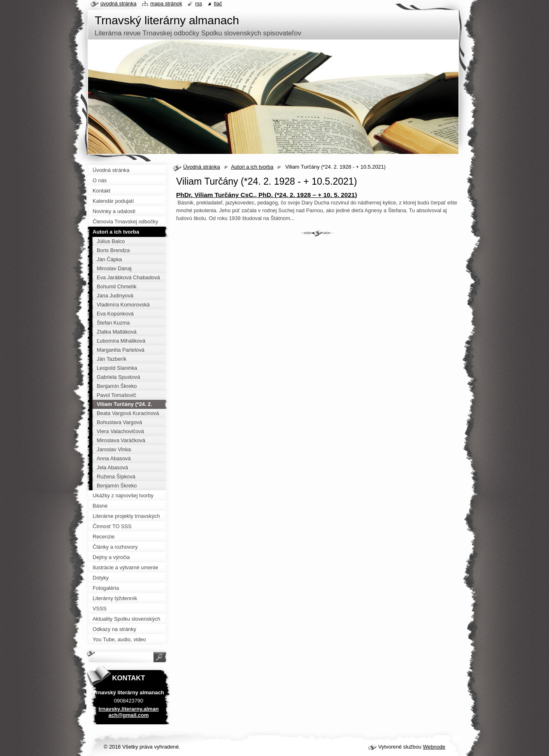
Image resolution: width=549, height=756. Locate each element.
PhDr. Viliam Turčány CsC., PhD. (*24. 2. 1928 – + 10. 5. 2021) (267, 195)
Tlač (218, 3)
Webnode (434, 747)
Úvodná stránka (202, 167)
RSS (199, 3)
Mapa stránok (166, 3)
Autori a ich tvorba (252, 167)
